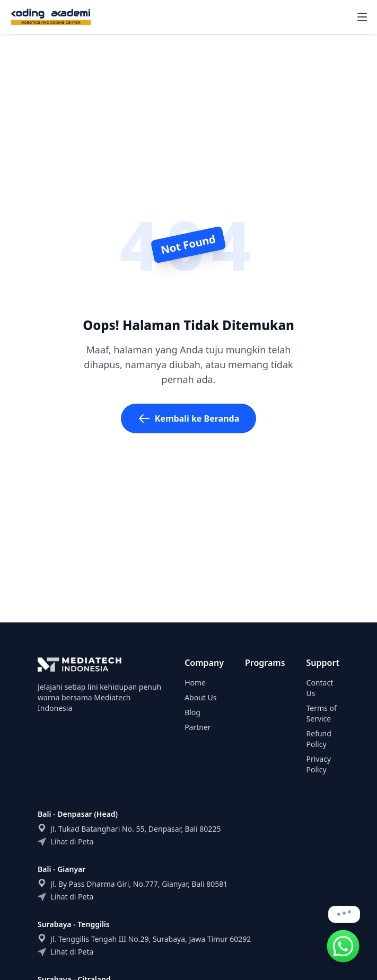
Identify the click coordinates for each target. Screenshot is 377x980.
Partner (198, 727)
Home (195, 683)
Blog (192, 712)
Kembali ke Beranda (189, 418)
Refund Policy (319, 739)
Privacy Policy (319, 764)
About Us (200, 697)
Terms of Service (322, 713)
